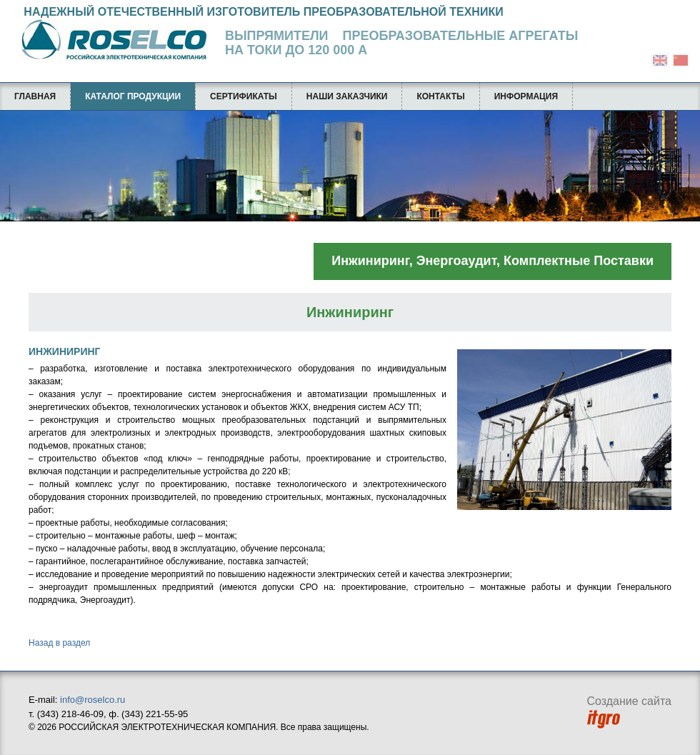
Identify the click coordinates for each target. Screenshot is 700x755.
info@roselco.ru (92, 700)
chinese (681, 60)
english (660, 60)
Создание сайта (630, 712)
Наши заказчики (347, 96)
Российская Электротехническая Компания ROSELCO (107, 41)
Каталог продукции (133, 96)
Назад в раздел (59, 643)
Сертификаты (244, 96)
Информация (526, 96)
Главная (35, 96)
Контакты (440, 96)
